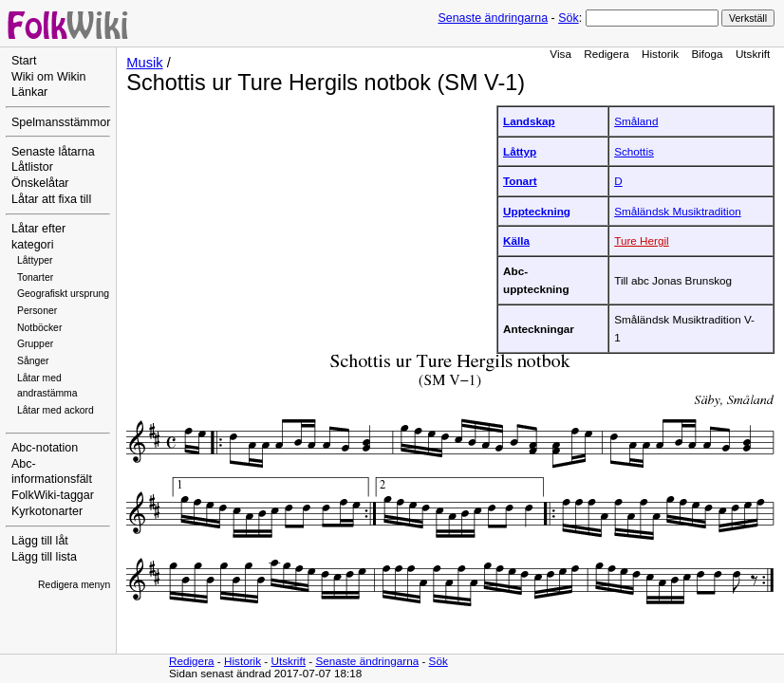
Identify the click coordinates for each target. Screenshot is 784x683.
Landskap (529, 121)
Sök (568, 18)
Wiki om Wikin (49, 77)
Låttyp (520, 151)
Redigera (607, 54)
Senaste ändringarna (493, 18)
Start (24, 61)
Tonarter (35, 277)
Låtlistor (32, 167)
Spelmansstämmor (61, 122)
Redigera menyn (74, 585)
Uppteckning (537, 211)
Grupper (35, 344)
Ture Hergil (642, 240)
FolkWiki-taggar (53, 495)
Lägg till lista (44, 557)
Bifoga (707, 54)
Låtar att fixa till (51, 199)
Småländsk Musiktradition (678, 211)
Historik (660, 54)
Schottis (634, 151)
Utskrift (753, 54)
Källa (516, 240)
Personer (37, 311)
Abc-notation (45, 448)
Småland (636, 121)
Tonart (520, 181)
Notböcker (39, 328)
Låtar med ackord (56, 410)
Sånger (33, 361)
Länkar (29, 92)
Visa (560, 54)
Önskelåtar (40, 183)
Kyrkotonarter (47, 511)
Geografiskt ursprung (63, 294)
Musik (144, 63)
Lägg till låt (40, 541)
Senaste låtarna (53, 152)
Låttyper (35, 260)
